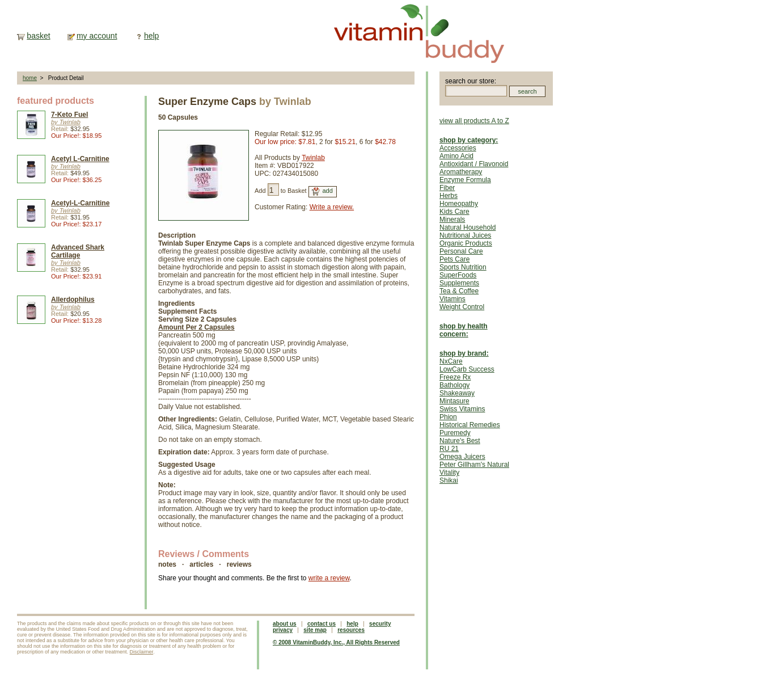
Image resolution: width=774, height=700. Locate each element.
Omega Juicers (462, 457)
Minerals (452, 220)
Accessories (458, 148)
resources (351, 630)
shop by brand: (464, 353)
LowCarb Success (467, 369)
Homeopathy (459, 204)
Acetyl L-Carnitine (80, 159)
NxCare (451, 361)
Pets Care (454, 259)
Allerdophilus (73, 300)
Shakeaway (457, 393)
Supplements (459, 283)
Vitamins (452, 299)
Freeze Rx (455, 377)
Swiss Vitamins (462, 409)
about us (285, 624)
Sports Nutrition (463, 267)
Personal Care (461, 251)
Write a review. (332, 207)
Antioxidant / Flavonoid (474, 164)
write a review (329, 578)
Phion (448, 417)
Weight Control (462, 307)
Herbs (449, 196)
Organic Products (466, 243)
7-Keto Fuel (69, 115)
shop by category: (469, 140)
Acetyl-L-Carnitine (80, 203)
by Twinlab (66, 122)
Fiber (447, 188)
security (380, 624)
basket (38, 36)
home (30, 78)
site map (315, 630)
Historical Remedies (470, 425)
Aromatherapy (461, 172)
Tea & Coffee (459, 291)
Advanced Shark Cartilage (78, 251)
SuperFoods (458, 275)
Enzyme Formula (465, 180)
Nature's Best (460, 441)
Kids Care (454, 212)
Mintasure (454, 401)
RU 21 (449, 449)
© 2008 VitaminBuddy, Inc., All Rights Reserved (336, 642)
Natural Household (468, 227)
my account (97, 36)
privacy (283, 630)
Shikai (449, 480)
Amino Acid (456, 156)
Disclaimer (142, 652)
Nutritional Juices (465, 235)
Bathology (454, 385)
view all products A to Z (474, 121)
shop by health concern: (464, 330)
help (151, 36)
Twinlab (313, 158)
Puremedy (455, 433)
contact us (322, 624)
